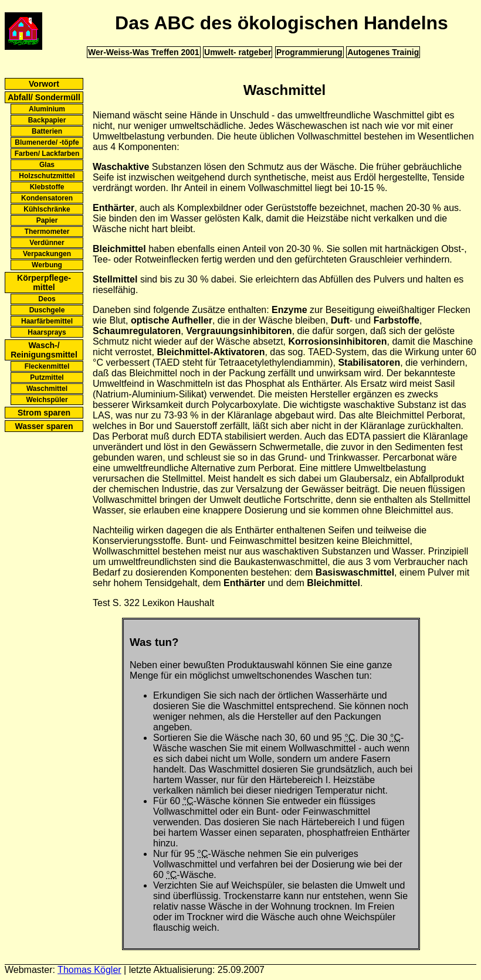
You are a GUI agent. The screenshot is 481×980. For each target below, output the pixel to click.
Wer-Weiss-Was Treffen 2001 (144, 52)
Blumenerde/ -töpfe (47, 142)
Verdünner (47, 243)
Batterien (47, 131)
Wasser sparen (44, 426)
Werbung (47, 265)
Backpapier (47, 120)
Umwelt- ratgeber (238, 52)
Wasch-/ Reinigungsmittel (44, 350)
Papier (47, 220)
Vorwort (44, 84)
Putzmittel (47, 377)
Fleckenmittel (47, 366)
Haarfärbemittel (47, 321)
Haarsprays (47, 332)
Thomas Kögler (89, 970)
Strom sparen (44, 413)
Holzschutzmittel (47, 176)
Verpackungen (47, 254)
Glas (47, 165)
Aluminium (47, 109)
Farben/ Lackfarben (47, 154)
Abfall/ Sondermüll (44, 97)
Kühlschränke (47, 209)
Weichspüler (47, 400)
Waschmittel (47, 389)
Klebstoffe (47, 187)
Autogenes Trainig (383, 52)
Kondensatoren (47, 198)
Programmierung (309, 52)
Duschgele (47, 310)
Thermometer (47, 232)
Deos (47, 299)
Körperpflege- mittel (44, 283)
